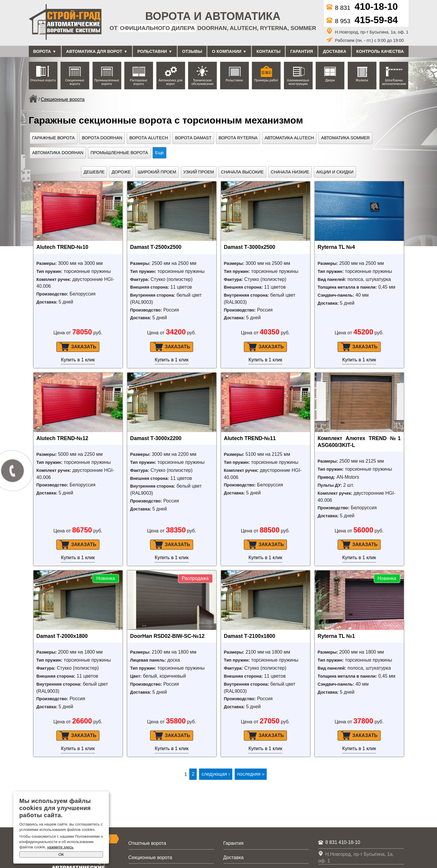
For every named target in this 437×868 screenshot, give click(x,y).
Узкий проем (199, 172)
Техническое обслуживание (202, 82)
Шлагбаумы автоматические (394, 82)
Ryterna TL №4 (336, 247)
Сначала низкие (290, 172)
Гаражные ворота (54, 138)
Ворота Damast (193, 138)
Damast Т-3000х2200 (156, 438)
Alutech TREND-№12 (62, 438)
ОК (61, 854)
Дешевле (94, 172)
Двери (330, 80)
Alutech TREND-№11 (250, 438)
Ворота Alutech (149, 138)
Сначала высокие (242, 172)
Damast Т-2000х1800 (62, 636)
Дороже (121, 172)
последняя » (251, 774)
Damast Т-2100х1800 (250, 636)
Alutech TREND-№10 (62, 247)
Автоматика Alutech (289, 138)
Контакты (269, 51)
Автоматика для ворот (94, 51)
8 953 (362, 21)
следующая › (216, 774)
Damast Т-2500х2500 (156, 247)
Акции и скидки (335, 172)
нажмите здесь (60, 847)
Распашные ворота (139, 82)
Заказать (78, 347)
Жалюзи (362, 80)
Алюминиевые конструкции (298, 82)
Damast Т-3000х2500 (250, 247)
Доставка (334, 51)
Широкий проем (157, 172)
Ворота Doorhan (102, 138)
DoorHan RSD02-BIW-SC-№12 (167, 636)
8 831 (362, 8)
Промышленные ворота (107, 82)
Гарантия (302, 51)
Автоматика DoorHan (58, 153)
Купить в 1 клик (78, 360)
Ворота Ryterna (238, 138)
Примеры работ (266, 80)
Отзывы (192, 51)
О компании (227, 51)
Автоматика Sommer (345, 138)
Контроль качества (380, 51)
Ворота (42, 51)
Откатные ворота (43, 80)
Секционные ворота (75, 82)
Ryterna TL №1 (336, 636)
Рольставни (152, 51)
